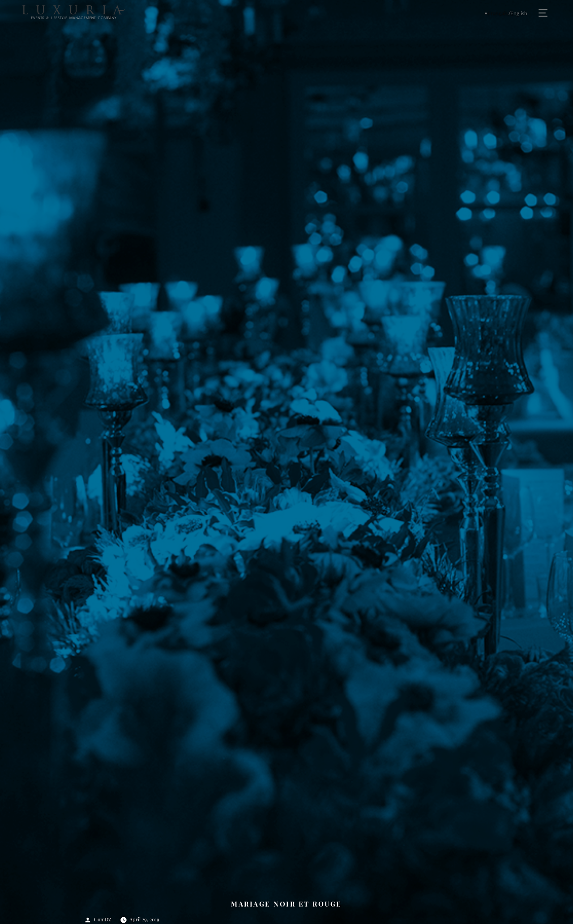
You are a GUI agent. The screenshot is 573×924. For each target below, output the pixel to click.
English (519, 13)
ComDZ (103, 919)
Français (498, 13)
